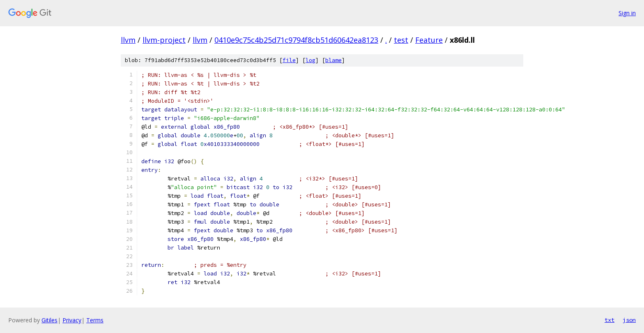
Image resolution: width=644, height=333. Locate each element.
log (310, 60)
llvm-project (164, 40)
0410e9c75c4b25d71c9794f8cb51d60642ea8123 (296, 40)
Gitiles (49, 320)
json (629, 320)
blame (333, 60)
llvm (128, 40)
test (401, 40)
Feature (429, 40)
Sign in (627, 13)
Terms (95, 320)
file (289, 60)
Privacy (72, 320)
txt (609, 320)
